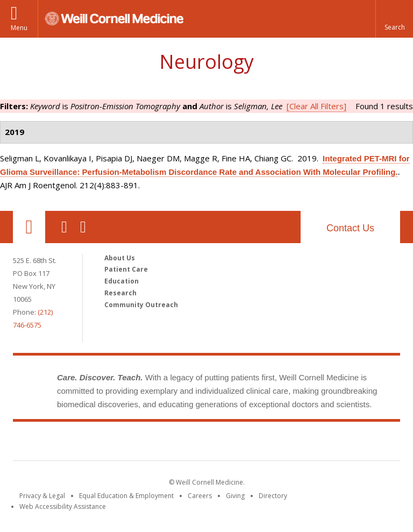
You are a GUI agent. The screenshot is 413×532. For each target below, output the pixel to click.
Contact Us (350, 228)
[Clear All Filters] (316, 106)
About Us (120, 258)
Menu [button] (19, 28)
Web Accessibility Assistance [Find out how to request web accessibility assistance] (63, 506)
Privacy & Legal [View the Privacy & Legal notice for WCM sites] (42, 496)
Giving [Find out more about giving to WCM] (235, 496)
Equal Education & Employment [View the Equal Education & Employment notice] (126, 496)
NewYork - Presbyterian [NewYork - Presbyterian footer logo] (297, 443)
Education (122, 281)
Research (120, 293)
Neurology (206, 62)
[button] (394, 19)
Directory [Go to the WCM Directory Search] (273, 496)
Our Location (29, 227)
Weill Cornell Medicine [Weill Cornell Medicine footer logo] (128, 443)
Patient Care (126, 269)
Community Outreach (141, 305)
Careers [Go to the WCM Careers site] (200, 496)
